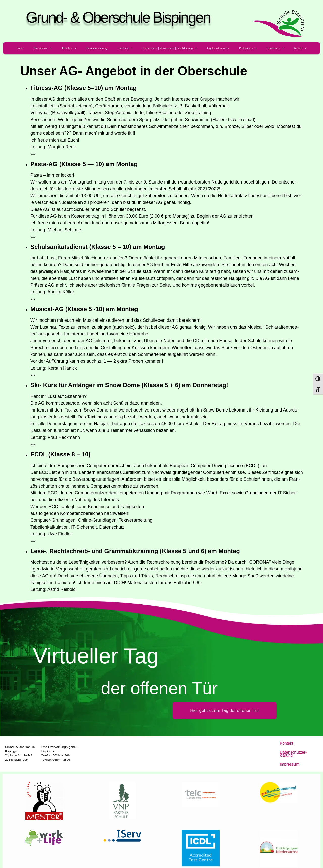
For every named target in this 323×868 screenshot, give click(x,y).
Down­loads (275, 48)
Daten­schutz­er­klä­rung (294, 749)
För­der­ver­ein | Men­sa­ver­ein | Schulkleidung (170, 48)
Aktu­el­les (69, 48)
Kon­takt (300, 48)
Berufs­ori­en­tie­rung (97, 48)
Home (20, 48)
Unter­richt (125, 48)
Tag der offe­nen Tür (218, 48)
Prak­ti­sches (248, 48)
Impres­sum (287, 756)
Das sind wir (43, 48)
